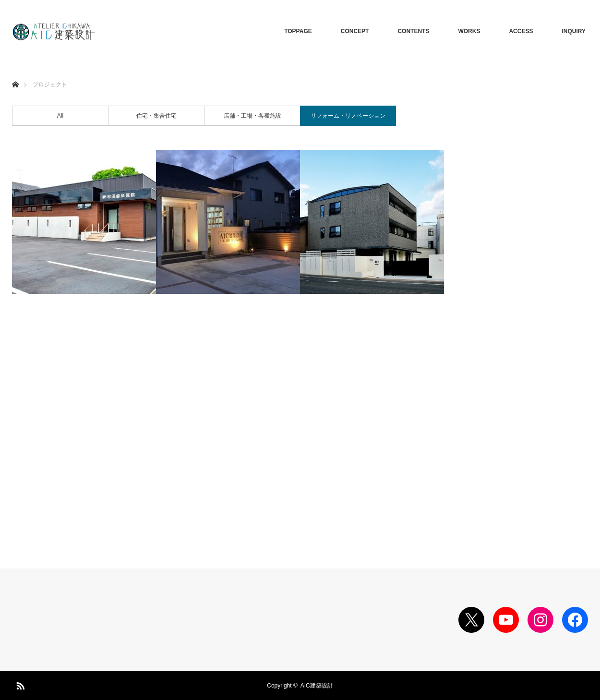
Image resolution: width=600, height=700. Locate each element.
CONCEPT (355, 31)
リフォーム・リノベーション (348, 116)
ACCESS (521, 31)
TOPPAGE (298, 31)
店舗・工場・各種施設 (252, 116)
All (60, 116)
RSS (19, 684)
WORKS (469, 31)
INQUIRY (574, 31)
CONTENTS (413, 31)
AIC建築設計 (317, 686)
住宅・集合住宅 (156, 116)
